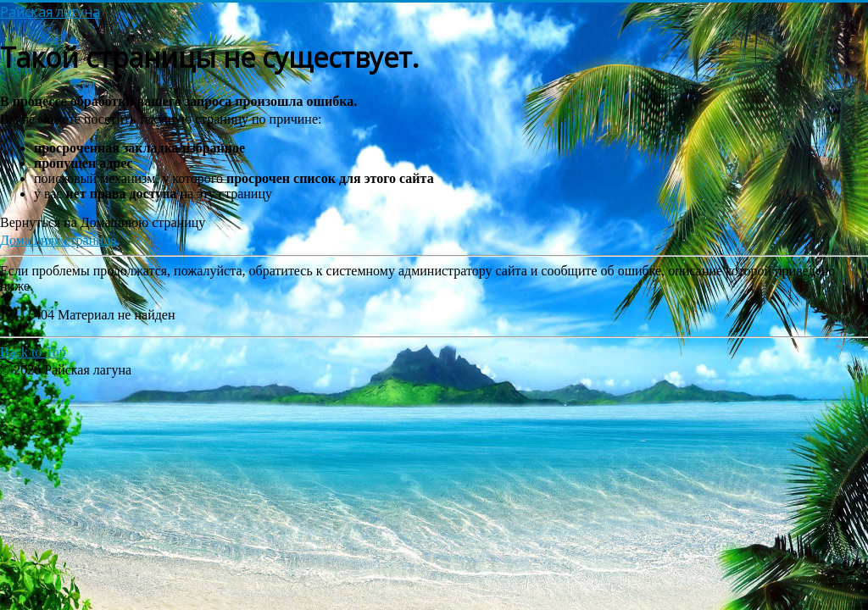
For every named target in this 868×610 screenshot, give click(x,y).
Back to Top (33, 352)
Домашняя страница (58, 240)
